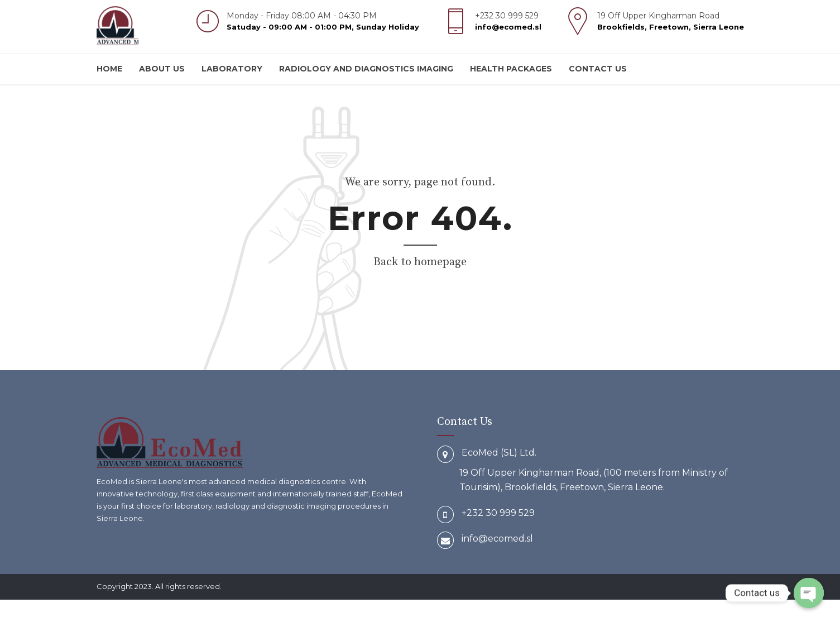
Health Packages (511, 69)
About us (162, 69)
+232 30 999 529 (498, 513)
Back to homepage (420, 262)
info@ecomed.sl (497, 539)
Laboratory (232, 69)
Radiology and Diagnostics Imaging (366, 69)
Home (109, 69)
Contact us (598, 69)
